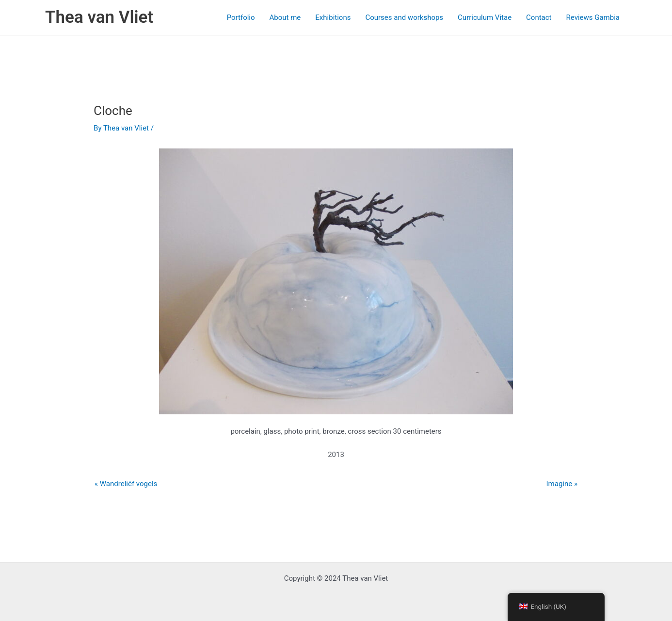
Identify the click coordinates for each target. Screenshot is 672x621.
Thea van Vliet (99, 17)
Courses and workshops (404, 17)
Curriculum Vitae (485, 17)
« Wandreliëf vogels (126, 484)
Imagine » (562, 484)
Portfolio (241, 17)
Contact (539, 17)
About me (285, 17)
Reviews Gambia (593, 17)
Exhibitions (333, 17)
